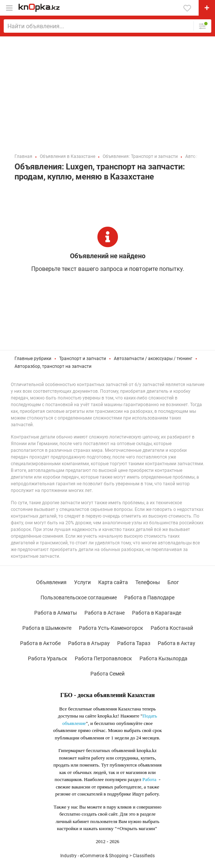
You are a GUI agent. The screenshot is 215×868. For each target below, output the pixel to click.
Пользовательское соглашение (79, 597)
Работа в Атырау (89, 643)
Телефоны (148, 582)
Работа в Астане (105, 613)
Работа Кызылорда (163, 658)
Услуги (82, 582)
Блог (173, 582)
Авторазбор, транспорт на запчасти (53, 366)
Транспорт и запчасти (83, 359)
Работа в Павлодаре (149, 597)
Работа (150, 779)
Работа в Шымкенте (47, 628)
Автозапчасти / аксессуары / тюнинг (153, 359)
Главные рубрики (33, 359)
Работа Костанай (172, 628)
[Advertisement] (107, 92)
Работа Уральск (48, 658)
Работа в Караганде (157, 613)
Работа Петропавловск (103, 658)
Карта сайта (113, 582)
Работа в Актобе (40, 643)
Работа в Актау (177, 643)
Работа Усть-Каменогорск (111, 628)
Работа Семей (107, 674)
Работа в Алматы (56, 613)
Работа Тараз (134, 643)
